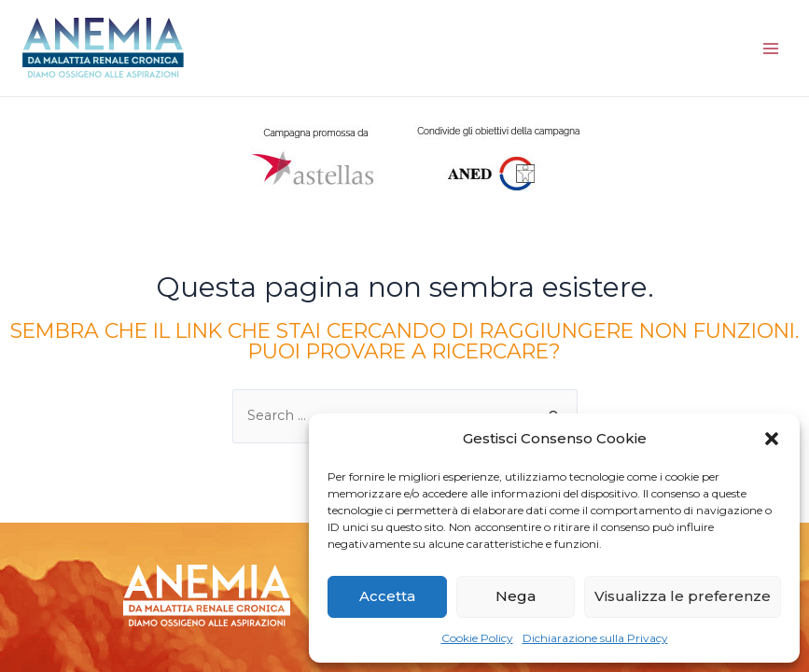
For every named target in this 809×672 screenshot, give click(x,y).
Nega (516, 596)
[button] (772, 439)
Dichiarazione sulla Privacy (595, 638)
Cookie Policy (477, 638)
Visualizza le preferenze (683, 596)
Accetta (387, 596)
